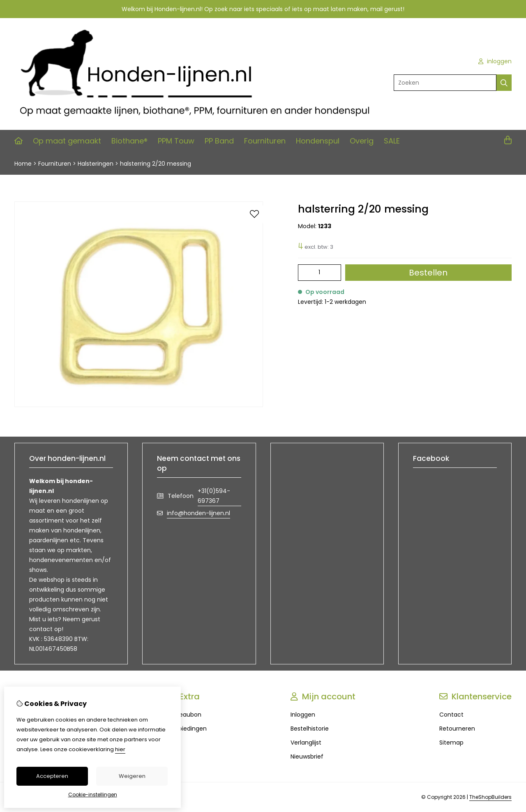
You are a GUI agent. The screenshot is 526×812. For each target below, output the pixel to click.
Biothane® (129, 141)
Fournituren (265, 141)
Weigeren (132, 776)
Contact (451, 715)
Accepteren (52, 776)
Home (23, 164)
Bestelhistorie (310, 729)
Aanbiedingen (187, 729)
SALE (392, 141)
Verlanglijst (306, 743)
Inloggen (303, 715)
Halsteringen (96, 164)
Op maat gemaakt (67, 141)
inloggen (495, 61)
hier (120, 749)
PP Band (219, 141)
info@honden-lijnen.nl (198, 513)
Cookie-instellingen (93, 795)
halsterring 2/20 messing (156, 164)
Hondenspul (318, 141)
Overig (362, 141)
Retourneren (457, 729)
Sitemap (451, 743)
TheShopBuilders (490, 797)
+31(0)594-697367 (214, 496)
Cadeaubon (184, 715)
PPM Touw (176, 141)
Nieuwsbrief (307, 756)
